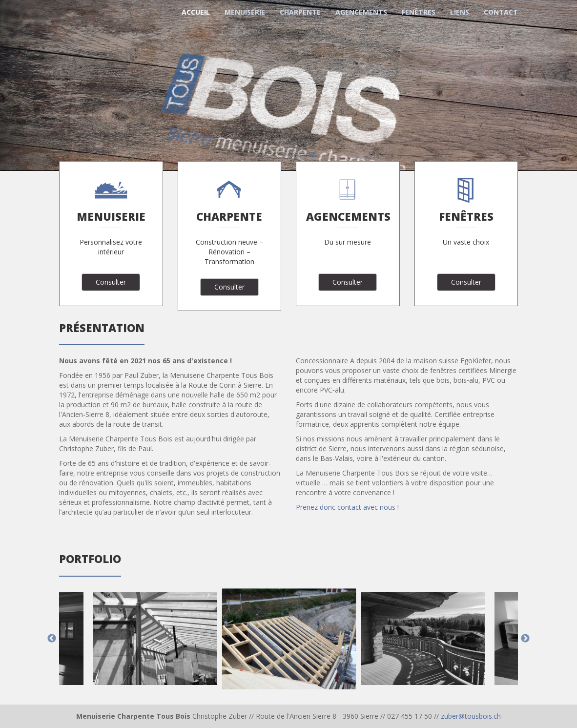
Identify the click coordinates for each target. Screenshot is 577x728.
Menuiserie (245, 12)
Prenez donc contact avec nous (346, 507)
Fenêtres (419, 12)
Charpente (300, 12)
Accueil (196, 12)
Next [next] (525, 639)
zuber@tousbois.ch (471, 716)
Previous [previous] (52, 639)
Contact (501, 12)
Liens (460, 12)
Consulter (111, 282)
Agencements (361, 12)
